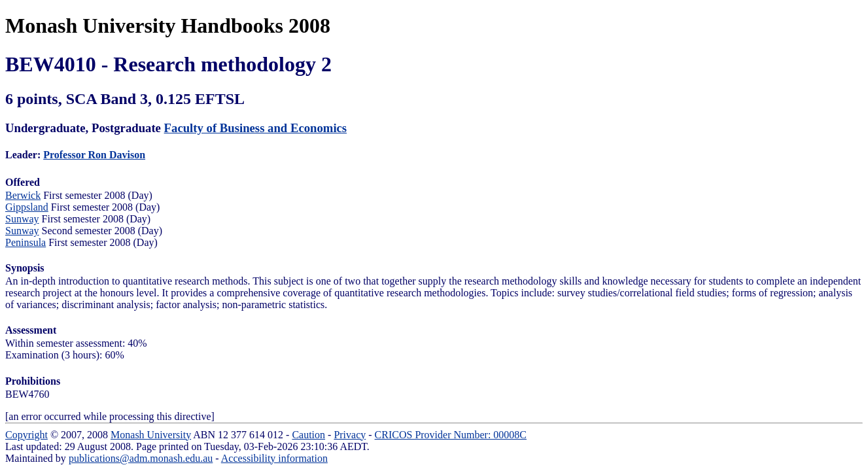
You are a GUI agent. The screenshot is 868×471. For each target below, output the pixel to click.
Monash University (151, 435)
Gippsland (27, 207)
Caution (308, 435)
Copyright (26, 435)
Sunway (22, 219)
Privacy (350, 435)
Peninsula (26, 242)
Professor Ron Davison (94, 155)
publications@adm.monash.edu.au (141, 458)
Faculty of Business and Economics (256, 128)
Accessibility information (274, 458)
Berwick (23, 195)
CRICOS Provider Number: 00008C (451, 435)
